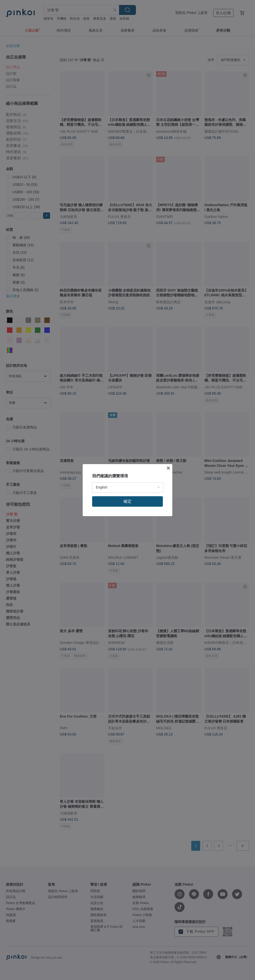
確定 (127, 501)
